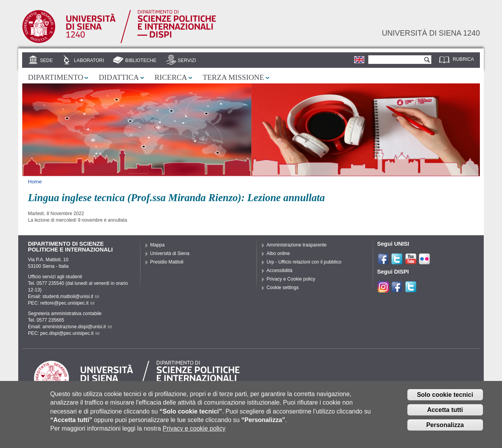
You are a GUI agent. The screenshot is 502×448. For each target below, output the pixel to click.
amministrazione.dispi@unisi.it (77, 327)
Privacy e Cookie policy (291, 279)
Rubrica (463, 59)
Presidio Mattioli (167, 262)
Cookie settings (283, 288)
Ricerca (171, 77)
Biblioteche (141, 60)
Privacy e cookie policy (194, 431)
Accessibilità (280, 271)
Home (35, 182)
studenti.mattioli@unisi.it (71, 296)
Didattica (119, 77)
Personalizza (445, 427)
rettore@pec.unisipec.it (68, 303)
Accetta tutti (445, 413)
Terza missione (233, 77)
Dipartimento (55, 77)
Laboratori (89, 60)
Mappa (157, 245)
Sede (46, 60)
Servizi (187, 60)
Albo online (278, 253)
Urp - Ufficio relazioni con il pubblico (304, 262)
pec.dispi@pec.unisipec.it (70, 333)
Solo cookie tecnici (445, 397)
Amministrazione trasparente (297, 245)
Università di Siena (170, 253)
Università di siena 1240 (431, 33)
